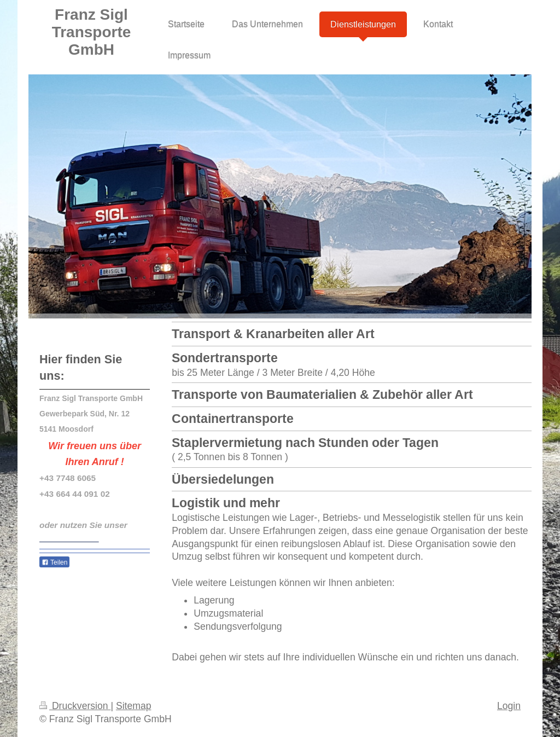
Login (509, 706)
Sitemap (134, 706)
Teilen (54, 562)
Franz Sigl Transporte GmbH (92, 32)
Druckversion (75, 706)
